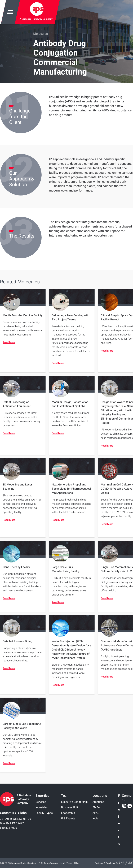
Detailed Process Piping (17, 641)
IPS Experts (68, 819)
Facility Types (44, 813)
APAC (96, 813)
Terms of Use (73, 863)
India (96, 819)
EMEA (96, 807)
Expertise (42, 796)
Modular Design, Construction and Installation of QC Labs (70, 404)
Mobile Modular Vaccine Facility (23, 315)
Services (41, 802)
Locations (100, 796)
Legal (62, 863)
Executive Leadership (74, 802)
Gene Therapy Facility (16, 567)
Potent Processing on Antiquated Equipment (17, 404)
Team (65, 796)
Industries (42, 807)
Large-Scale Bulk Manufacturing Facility (66, 569)
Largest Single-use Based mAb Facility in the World (22, 726)
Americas (98, 802)
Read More (9, 342)
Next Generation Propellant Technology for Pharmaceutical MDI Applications (71, 489)
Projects (119, 820)
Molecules (41, 34)
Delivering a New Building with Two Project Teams (71, 317)
